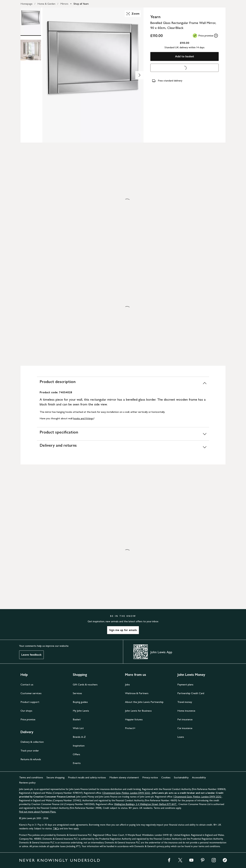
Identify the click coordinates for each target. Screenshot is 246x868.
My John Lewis (81, 711)
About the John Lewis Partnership (144, 702)
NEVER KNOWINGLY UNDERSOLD (60, 860)
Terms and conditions (31, 777)
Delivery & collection (32, 742)
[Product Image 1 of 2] (31, 21)
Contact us (27, 684)
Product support (30, 702)
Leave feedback (31, 655)
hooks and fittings (83, 418)
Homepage (26, 4)
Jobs (127, 684)
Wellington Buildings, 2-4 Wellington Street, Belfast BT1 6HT (146, 804)
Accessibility (199, 777)
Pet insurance (185, 719)
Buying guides (80, 702)
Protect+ (130, 728)
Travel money (185, 702)
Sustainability (181, 777)
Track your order (30, 751)
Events (77, 763)
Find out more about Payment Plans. (38, 812)
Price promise (28, 719)
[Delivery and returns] (123, 447)
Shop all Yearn (81, 4)
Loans (181, 737)
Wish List (78, 728)
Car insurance (185, 728)
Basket (77, 719)
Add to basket (185, 56)
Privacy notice (150, 777)
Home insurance (186, 711)
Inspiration (79, 746)
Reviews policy (27, 783)
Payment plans (185, 684)
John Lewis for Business (138, 711)
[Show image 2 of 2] (139, 75)
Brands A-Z (79, 737)
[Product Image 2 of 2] (31, 50)
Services (77, 693)
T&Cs (56, 829)
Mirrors (64, 4)
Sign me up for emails (123, 630)
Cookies (166, 777)
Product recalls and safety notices (87, 777)
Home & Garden (46, 4)
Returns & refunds (31, 759)
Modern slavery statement (124, 777)
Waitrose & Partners (137, 693)
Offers (76, 754)
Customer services (31, 693)
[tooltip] (216, 36)
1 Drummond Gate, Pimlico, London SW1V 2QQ (126, 793)
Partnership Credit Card (191, 693)
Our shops (26, 711)
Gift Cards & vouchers (85, 684)
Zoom (133, 14)
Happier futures (134, 719)
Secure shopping (56, 777)
